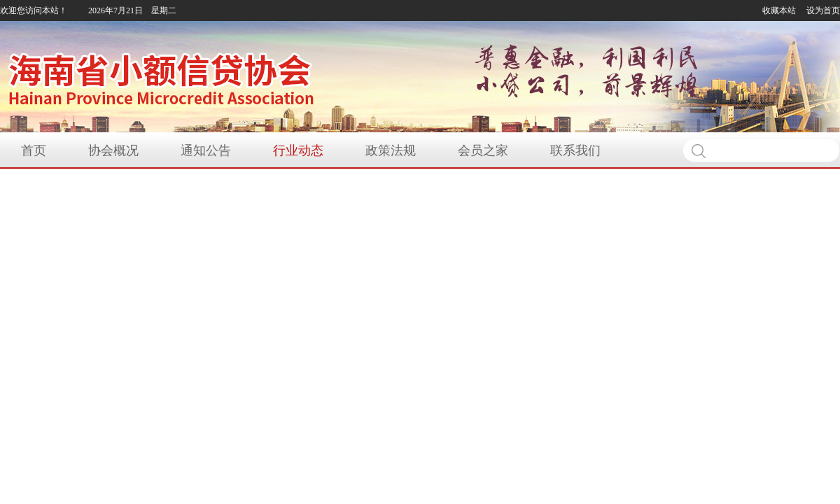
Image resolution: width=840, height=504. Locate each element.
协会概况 (113, 150)
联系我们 (575, 150)
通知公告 (206, 150)
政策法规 (391, 150)
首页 (34, 150)
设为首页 (823, 10)
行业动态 (298, 150)
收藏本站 (779, 10)
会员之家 (483, 150)
